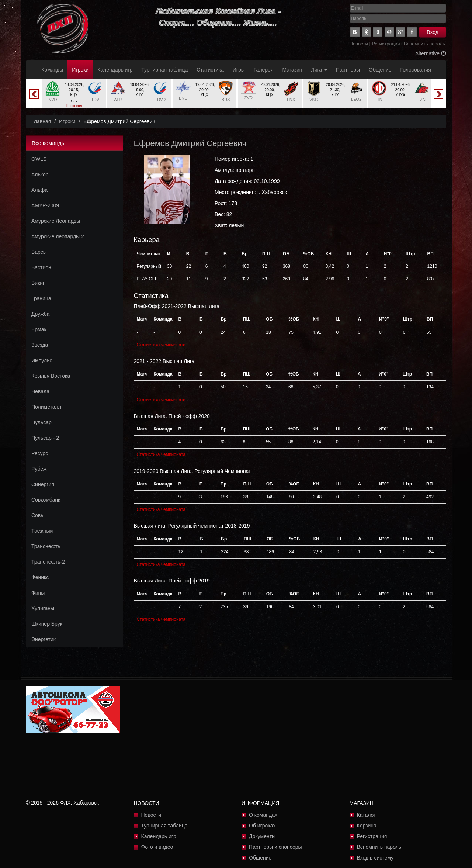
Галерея (264, 70)
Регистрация (386, 44)
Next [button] (438, 94)
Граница (41, 298)
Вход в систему (375, 858)
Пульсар (41, 422)
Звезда (40, 345)
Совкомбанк (46, 500)
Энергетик (44, 639)
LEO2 (356, 99)
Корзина (367, 826)
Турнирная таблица (164, 70)
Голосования (416, 70)
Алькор (40, 174)
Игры (239, 70)
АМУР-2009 (45, 205)
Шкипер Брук (47, 624)
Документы (262, 836)
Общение (380, 70)
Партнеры (348, 70)
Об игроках (262, 826)
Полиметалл (46, 407)
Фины (38, 593)
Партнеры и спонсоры (275, 847)
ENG (183, 98)
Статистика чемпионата (161, 345)
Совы (38, 515)
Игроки (80, 70)
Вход (433, 32)
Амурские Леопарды (56, 221)
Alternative (431, 53)
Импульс (42, 360)
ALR (118, 100)
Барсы (39, 252)
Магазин (292, 70)
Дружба (40, 314)
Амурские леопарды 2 (58, 236)
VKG (314, 100)
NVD (53, 100)
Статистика (210, 70)
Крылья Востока (51, 376)
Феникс (40, 577)
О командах (263, 815)
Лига (319, 70)
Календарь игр (115, 70)
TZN (421, 100)
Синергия (43, 484)
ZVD (249, 98)
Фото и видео (157, 847)
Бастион (41, 267)
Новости (359, 44)
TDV (95, 100)
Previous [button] (34, 94)
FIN (379, 100)
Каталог (366, 815)
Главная (41, 121)
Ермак (39, 329)
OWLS (39, 159)
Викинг (39, 283)
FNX (291, 100)
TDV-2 (161, 100)
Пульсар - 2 (45, 438)
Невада (40, 391)
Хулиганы (43, 608)
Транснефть (46, 546)
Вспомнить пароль (424, 44)
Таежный (42, 531)
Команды (52, 70)
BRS (226, 100)
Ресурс (40, 453)
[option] (74, 97)
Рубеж (39, 469)
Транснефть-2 (48, 562)
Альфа (39, 190)
